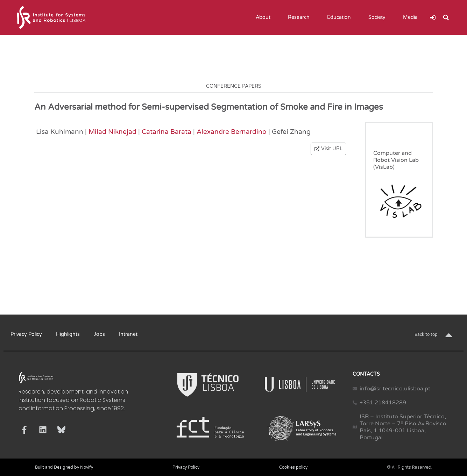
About (265, 17)
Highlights (68, 334)
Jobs (99, 334)
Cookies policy (293, 467)
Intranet (128, 334)
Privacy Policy (26, 334)
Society (379, 17)
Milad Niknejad (112, 132)
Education (341, 17)
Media (412, 17)
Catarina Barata (167, 132)
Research (300, 17)
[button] (446, 17)
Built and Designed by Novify (64, 467)
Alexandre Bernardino (232, 132)
